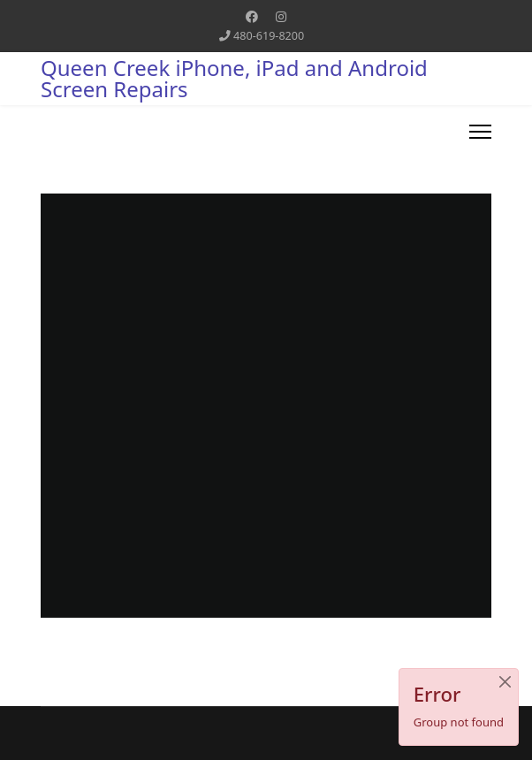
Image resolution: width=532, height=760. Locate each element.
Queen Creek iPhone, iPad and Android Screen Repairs (234, 79)
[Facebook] (252, 16)
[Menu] (480, 132)
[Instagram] (281, 16)
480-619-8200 (269, 36)
